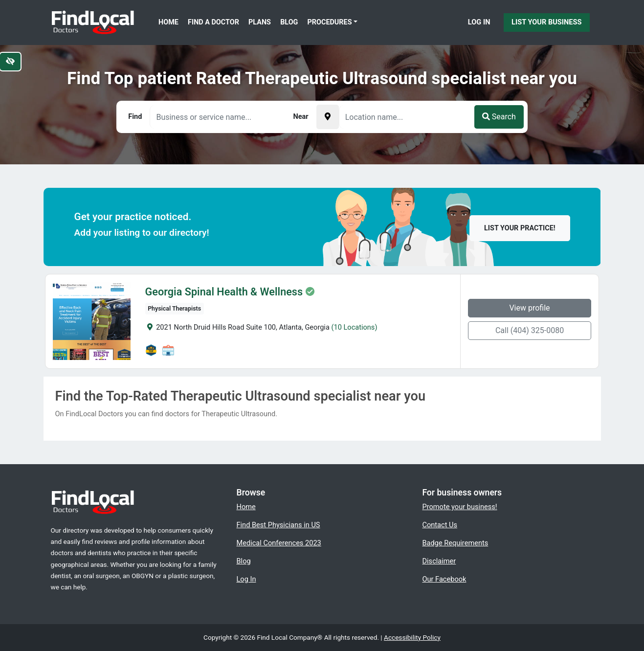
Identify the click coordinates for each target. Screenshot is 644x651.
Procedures (330, 22)
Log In (479, 22)
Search (499, 117)
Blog (289, 22)
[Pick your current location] (328, 117)
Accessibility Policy (412, 637)
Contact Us (440, 525)
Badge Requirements (455, 543)
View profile (531, 308)
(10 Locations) (353, 327)
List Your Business (546, 22)
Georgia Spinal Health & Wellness (222, 292)
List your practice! (520, 228)
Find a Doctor (213, 22)
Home (168, 22)
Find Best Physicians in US (278, 525)
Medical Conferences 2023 (279, 543)
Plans (260, 22)
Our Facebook (444, 579)
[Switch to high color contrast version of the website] (10, 62)
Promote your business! (460, 507)
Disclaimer (439, 561)
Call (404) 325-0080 (531, 330)
